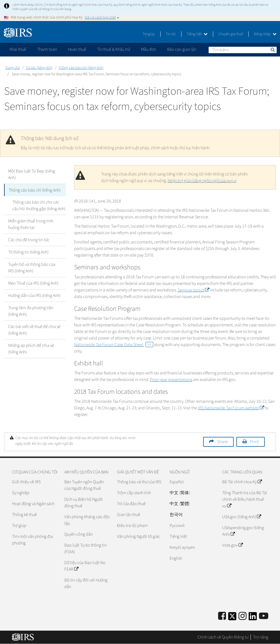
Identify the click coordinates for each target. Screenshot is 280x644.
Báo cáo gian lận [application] (182, 49)
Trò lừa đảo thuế (131, 504)
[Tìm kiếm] (243, 50)
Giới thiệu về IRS (26, 482)
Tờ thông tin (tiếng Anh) (28, 252)
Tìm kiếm (272, 50)
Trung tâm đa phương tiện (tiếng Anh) (31, 311)
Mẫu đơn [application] (149, 49)
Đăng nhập (265, 34)
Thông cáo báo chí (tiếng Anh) (81, 68)
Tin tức (171, 34)
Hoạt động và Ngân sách (33, 504)
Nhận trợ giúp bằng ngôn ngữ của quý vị (202, 181)
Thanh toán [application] (47, 49)
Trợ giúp (149, 34)
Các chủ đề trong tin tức (29, 240)
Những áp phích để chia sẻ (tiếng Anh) (31, 348)
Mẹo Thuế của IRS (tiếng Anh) (33, 283)
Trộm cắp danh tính (134, 493)
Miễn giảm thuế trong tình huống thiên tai (31, 224)
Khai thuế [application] (18, 49)
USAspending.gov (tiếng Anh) (243, 531)
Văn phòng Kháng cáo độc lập (87, 520)
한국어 (176, 515)
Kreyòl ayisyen (182, 547)
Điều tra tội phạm (132, 526)
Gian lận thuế (129, 515)
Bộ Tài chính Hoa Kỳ (242, 482)
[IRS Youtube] (264, 616)
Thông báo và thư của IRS (139, 482)
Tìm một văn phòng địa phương (32, 540)
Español (177, 482)
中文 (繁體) (180, 504)
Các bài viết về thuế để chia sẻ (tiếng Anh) (34, 330)
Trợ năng (261, 637)
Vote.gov (232, 545)
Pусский (177, 526)
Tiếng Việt (197, 34)
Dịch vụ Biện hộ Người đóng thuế (84, 503)
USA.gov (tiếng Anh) (242, 517)
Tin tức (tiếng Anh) (39, 68)
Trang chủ (13, 68)
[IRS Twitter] (232, 618)
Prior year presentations (171, 380)
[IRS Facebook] (222, 616)
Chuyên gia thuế (231, 34)
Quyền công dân (79, 534)
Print (254, 442)
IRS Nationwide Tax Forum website (231, 408)
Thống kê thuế (24, 515)
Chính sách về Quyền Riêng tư (223, 637)
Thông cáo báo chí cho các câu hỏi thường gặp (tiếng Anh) (39, 205)
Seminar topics (193, 290)
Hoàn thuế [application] (77, 49)
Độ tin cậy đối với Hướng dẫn (86, 583)
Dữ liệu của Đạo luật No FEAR (85, 566)
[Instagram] (243, 616)
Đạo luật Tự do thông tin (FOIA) (85, 548)
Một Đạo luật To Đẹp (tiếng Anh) (32, 174)
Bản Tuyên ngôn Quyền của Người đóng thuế (84, 485)
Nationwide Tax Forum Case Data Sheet (114, 345)
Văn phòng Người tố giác (139, 536)
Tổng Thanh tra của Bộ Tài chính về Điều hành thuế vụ (245, 499)
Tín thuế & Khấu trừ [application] (114, 49)
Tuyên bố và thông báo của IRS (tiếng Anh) (32, 267)
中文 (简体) (180, 493)
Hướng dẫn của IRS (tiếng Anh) (34, 295)
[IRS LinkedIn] (253, 618)
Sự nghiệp (21, 493)
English (176, 558)
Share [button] (222, 442)
